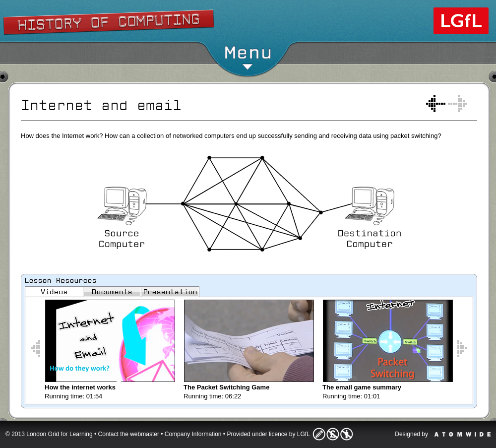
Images (170, 292)
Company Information (193, 434)
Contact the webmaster (129, 434)
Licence (333, 434)
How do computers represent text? (436, 104)
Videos (54, 292)
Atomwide (463, 434)
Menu (248, 57)
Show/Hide (248, 17)
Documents (112, 292)
